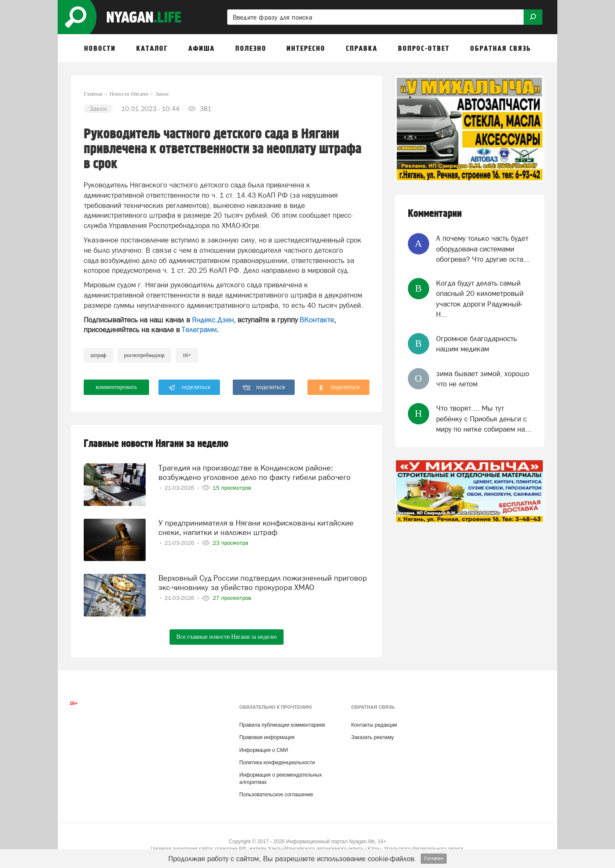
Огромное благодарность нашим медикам (476, 344)
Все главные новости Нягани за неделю (227, 637)
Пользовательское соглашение (276, 795)
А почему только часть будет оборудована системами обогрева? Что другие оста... (483, 249)
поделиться (189, 388)
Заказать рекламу (372, 737)
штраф (98, 355)
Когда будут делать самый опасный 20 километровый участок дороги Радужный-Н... (480, 299)
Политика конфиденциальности (277, 763)
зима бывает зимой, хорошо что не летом (483, 379)
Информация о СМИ (264, 750)
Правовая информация (267, 737)
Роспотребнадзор (145, 355)
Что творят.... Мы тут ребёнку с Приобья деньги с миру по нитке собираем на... (484, 419)
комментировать (116, 387)
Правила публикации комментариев (282, 725)
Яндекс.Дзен (213, 320)
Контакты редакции (374, 725)
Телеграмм (199, 330)
